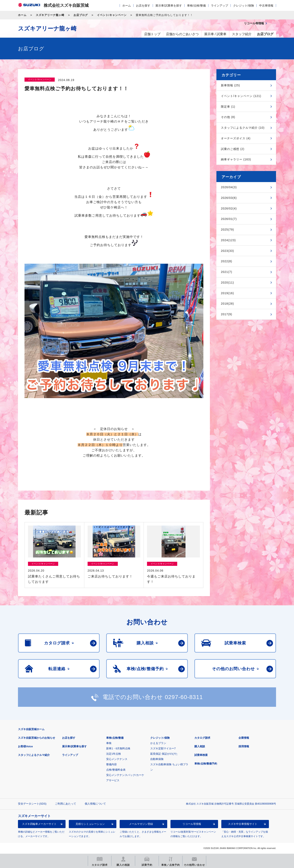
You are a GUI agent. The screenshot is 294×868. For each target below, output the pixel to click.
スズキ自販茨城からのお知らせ (37, 738)
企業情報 (244, 738)
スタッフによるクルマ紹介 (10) (243, 128)
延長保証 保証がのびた (164, 754)
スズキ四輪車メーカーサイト (39, 824)
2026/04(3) (229, 187)
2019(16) (227, 293)
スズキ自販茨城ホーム (31, 729)
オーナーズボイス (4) (236, 138)
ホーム (127, 6)
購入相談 (200, 746)
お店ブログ (81, 15)
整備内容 (111, 764)
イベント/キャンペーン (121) (241, 96)
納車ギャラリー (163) (236, 159)
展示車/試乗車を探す (169, 6)
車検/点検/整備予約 (206, 764)
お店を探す (143, 6)
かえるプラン (158, 743)
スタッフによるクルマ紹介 (34, 755)
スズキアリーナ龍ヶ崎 (50, 15)
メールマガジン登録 (141, 824)
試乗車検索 (201, 755)
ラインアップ (219, 6)
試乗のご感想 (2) (233, 149)
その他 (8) (228, 117)
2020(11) (227, 283)
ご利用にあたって (66, 804)
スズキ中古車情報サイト (243, 824)
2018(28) (227, 304)
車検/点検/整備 (196, 6)
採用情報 (244, 746)
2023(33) (227, 251)
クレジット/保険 (244, 6)
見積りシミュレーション (90, 824)
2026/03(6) (229, 198)
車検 (109, 743)
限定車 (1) (228, 107)
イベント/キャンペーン (112, 15)
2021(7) (227, 272)
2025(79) (227, 230)
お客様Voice (25, 746)
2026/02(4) (229, 208)
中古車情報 (266, 6)
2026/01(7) (229, 219)
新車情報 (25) (231, 85)
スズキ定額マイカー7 (163, 748)
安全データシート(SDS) (32, 804)
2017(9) (227, 314)
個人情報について (95, 804)
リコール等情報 (192, 824)
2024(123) (228, 240)
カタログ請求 (202, 738)
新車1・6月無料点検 (118, 748)
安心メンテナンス (117, 759)
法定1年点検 (114, 754)
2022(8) (227, 261)
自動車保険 (157, 759)
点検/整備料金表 (116, 770)
